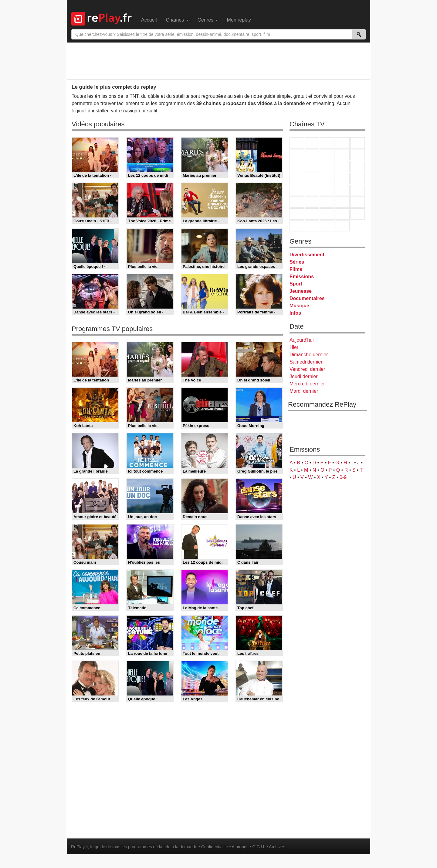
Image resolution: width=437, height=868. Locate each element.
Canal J (312, 214)
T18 (357, 178)
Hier (294, 347)
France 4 (297, 167)
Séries (297, 262)
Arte (312, 155)
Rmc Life (312, 178)
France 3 (327, 143)
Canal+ (342, 143)
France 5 (357, 143)
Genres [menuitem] (208, 20)
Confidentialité (215, 847)
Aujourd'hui (302, 340)
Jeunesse (301, 291)
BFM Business (357, 190)
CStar (312, 166)
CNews (327, 190)
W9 (327, 155)
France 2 (312, 143)
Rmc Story (297, 178)
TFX (357, 155)
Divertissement (307, 255)
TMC (342, 155)
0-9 (343, 477)
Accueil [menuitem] (149, 20)
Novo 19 (297, 190)
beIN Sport (327, 202)
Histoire (342, 226)
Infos (295, 313)
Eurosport (342, 202)
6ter (342, 167)
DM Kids (357, 214)
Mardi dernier (304, 391)
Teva (327, 178)
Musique (299, 306)
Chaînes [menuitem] (177, 20)
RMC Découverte (357, 167)
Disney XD (342, 214)
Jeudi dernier (304, 376)
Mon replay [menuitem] (239, 20)
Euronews (297, 202)
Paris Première (342, 178)
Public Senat (327, 226)
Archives (277, 847)
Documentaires (307, 298)
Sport (296, 284)
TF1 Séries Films (327, 167)
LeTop (297, 226)
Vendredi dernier (307, 369)
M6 (297, 155)
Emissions (302, 277)
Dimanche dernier (309, 355)
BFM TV (342, 190)
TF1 (297, 143)
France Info (312, 190)
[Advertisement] (218, 61)
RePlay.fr (80, 847)
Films (296, 269)
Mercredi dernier (307, 384)
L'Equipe (357, 202)
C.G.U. (259, 847)
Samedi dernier (306, 362)
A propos (240, 847)
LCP (312, 226)
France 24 (312, 202)
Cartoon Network (327, 214)
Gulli (297, 214)
